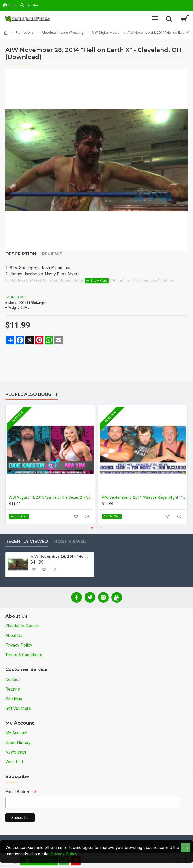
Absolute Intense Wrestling (63, 33)
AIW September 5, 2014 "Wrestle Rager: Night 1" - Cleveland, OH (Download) (144, 497)
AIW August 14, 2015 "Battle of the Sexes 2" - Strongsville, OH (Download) (51, 497)
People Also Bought (32, 394)
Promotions (25, 33)
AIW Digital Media (105, 33)
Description (21, 254)
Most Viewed (70, 541)
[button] (92, 528)
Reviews (52, 254)
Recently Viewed (27, 541)
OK (186, 848)
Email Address (21, 792)
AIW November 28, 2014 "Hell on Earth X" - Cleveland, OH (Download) (61, 556)
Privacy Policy (64, 854)
